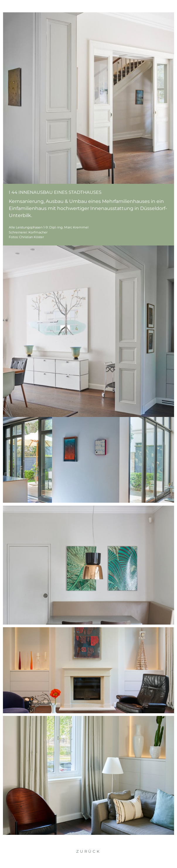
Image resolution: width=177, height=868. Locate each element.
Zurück (88, 851)
